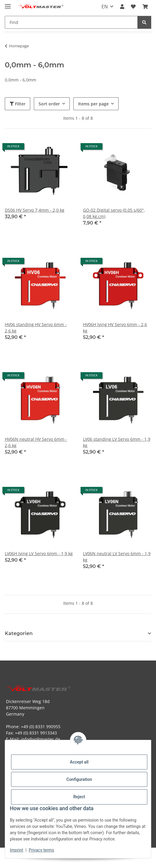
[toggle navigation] (8, 4)
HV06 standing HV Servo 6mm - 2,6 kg (36, 328)
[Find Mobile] (71, 22)
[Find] (144, 22)
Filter (18, 104)
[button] (122, 7)
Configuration (79, 779)
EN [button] (105, 7)
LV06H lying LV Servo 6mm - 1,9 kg (39, 553)
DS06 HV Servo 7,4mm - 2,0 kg (35, 210)
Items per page (93, 104)
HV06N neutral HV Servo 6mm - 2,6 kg (36, 442)
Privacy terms (41, 850)
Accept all (79, 762)
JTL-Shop (88, 860)
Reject (79, 797)
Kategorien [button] (19, 633)
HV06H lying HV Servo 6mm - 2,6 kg (115, 328)
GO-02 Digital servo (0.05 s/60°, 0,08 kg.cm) (114, 213)
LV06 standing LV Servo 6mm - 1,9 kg (117, 442)
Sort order (49, 104)
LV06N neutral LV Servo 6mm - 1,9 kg (117, 557)
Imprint (16, 850)
